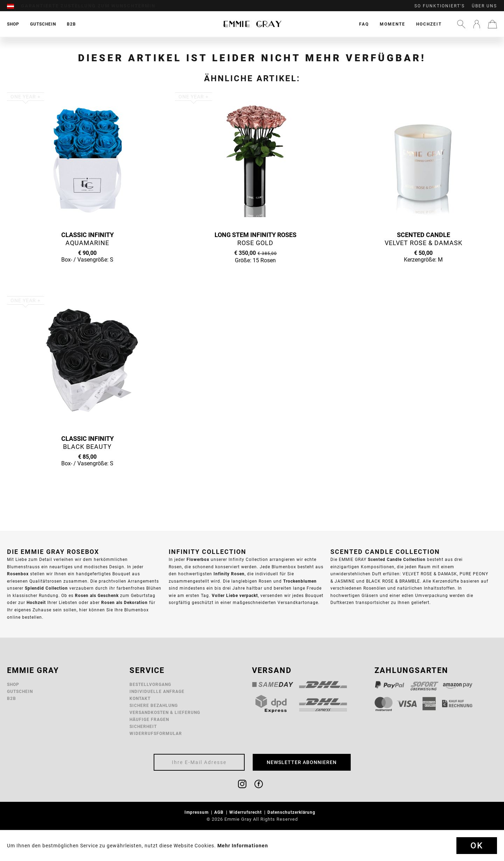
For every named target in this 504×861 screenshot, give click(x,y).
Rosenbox (18, 574)
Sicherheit (143, 726)
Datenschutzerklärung (292, 812)
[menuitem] (14, 6)
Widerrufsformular (156, 733)
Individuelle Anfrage (157, 691)
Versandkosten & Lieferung (165, 712)
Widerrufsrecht (246, 812)
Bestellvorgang (150, 684)
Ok (477, 846)
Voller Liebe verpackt (235, 595)
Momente (393, 24)
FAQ (364, 24)
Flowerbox (198, 559)
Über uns (484, 6)
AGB (220, 812)
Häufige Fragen (149, 719)
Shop (13, 684)
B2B (12, 698)
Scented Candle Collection (397, 559)
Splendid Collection (46, 588)
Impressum (197, 812)
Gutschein (20, 691)
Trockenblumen (300, 581)
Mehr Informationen (243, 846)
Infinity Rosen (229, 574)
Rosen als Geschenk (97, 595)
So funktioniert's (440, 6)
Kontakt (140, 698)
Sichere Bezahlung (154, 705)
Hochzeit (429, 24)
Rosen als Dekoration (124, 602)
